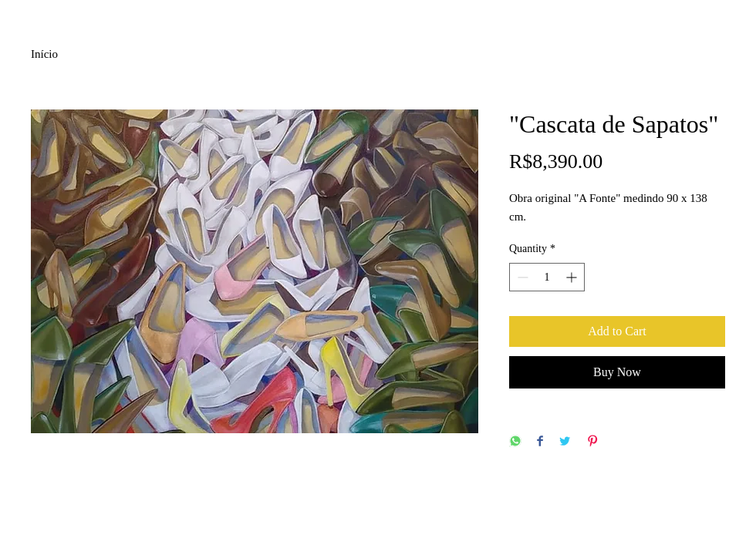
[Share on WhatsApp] (515, 442)
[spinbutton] (547, 277)
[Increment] (573, 277)
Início (44, 54)
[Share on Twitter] (565, 442)
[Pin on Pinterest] (592, 442)
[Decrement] (521, 277)
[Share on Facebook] (540, 442)
